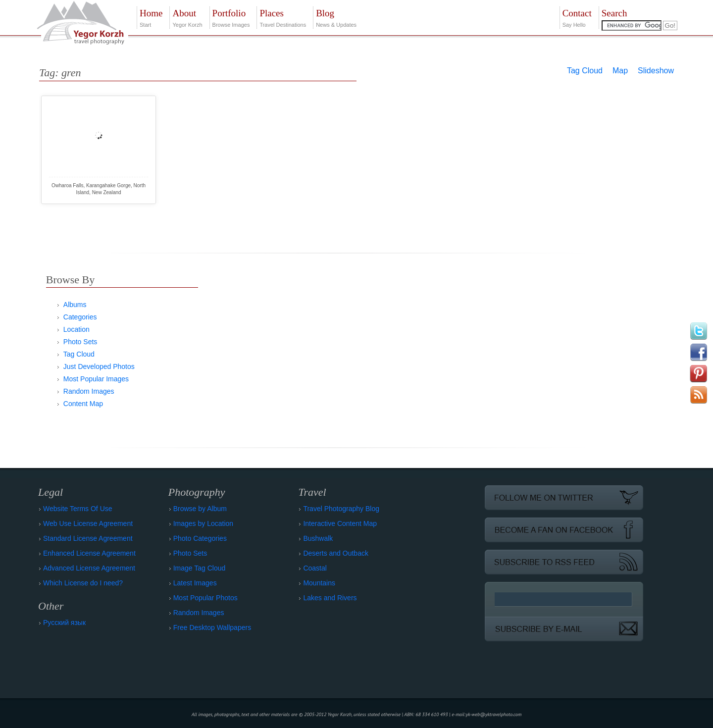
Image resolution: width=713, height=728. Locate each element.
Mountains (319, 583)
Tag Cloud (585, 71)
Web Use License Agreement (88, 523)
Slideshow (656, 71)
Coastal (315, 568)
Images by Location (203, 523)
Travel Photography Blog (341, 509)
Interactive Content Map (340, 523)
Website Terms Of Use (78, 509)
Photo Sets (80, 342)
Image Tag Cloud (200, 568)
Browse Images (231, 17)
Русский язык (64, 623)
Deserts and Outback (336, 553)
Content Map (83, 404)
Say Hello (577, 17)
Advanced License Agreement (89, 568)
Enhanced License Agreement (89, 553)
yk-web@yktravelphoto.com (494, 714)
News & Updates (336, 17)
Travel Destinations (283, 17)
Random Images (89, 391)
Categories (80, 317)
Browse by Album (200, 509)
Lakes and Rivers (330, 598)
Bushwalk (318, 538)
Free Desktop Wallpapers (212, 627)
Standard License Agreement (88, 538)
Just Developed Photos (99, 366)
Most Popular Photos (205, 598)
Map (620, 71)
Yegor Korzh (187, 17)
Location (76, 329)
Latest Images (195, 583)
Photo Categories (200, 538)
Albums (75, 305)
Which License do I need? (83, 583)
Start (151, 17)
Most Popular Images (96, 379)
